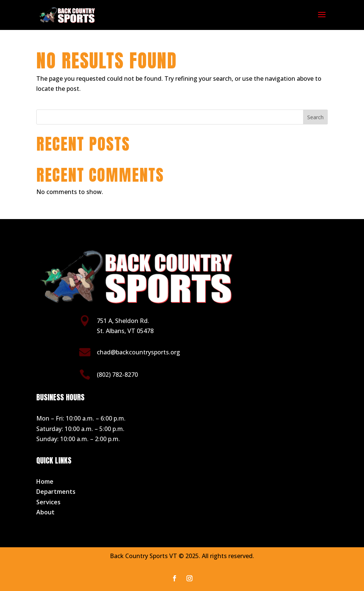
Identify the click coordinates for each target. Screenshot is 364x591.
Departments (56, 492)
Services (48, 502)
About (45, 512)
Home (45, 481)
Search (315, 117)
